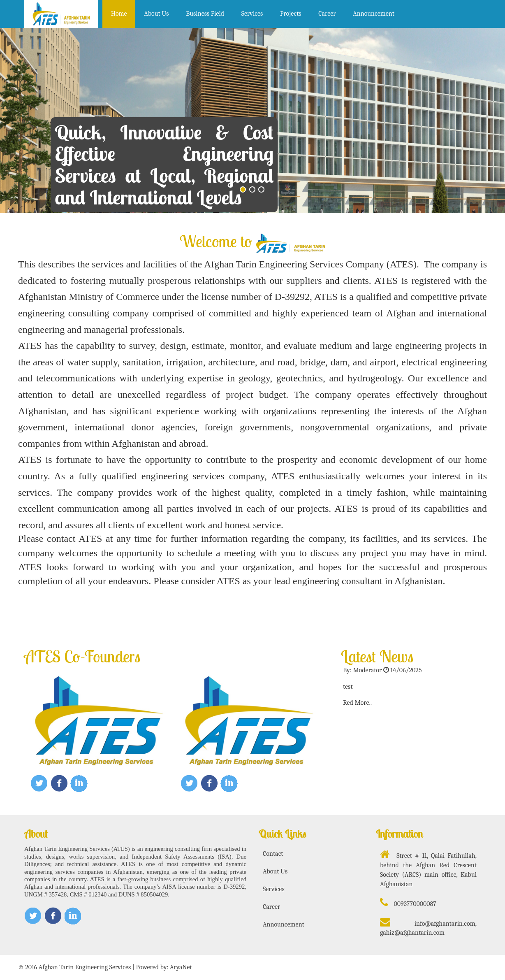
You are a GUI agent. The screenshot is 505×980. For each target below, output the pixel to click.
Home (119, 14)
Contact (273, 854)
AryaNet (181, 967)
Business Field (205, 14)
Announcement (374, 14)
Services (252, 14)
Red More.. (357, 703)
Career (327, 14)
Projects (291, 14)
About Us (156, 14)
